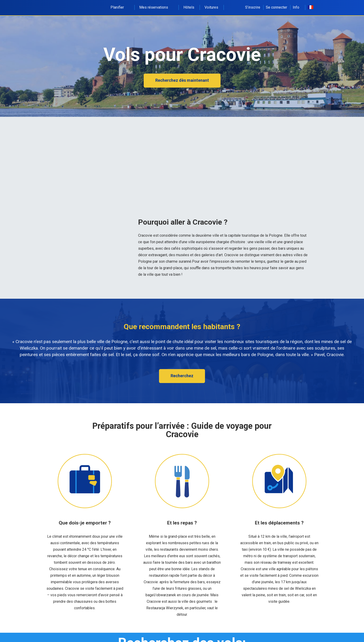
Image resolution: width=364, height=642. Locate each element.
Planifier (120, 7)
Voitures (211, 7)
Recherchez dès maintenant (182, 80)
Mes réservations (156, 7)
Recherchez (182, 376)
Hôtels (189, 7)
